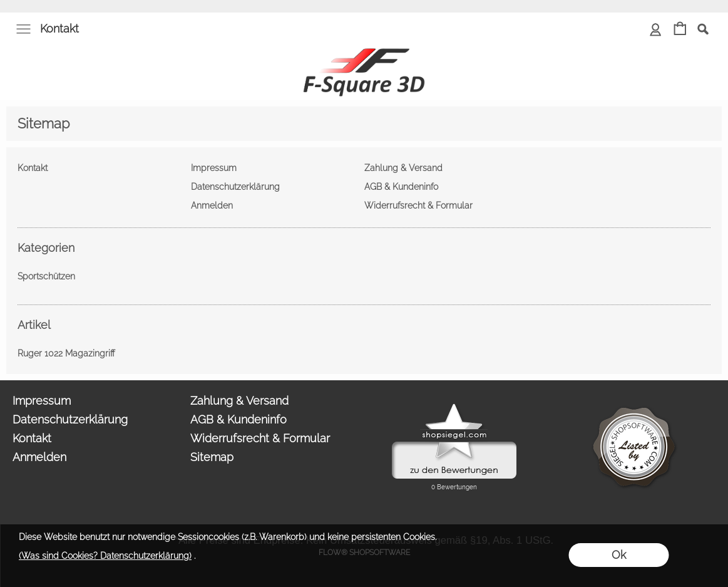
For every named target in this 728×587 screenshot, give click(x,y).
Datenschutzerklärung (70, 419)
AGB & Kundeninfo (238, 419)
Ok (619, 555)
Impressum (42, 401)
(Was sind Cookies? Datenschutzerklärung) (105, 556)
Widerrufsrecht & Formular (260, 438)
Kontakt (59, 29)
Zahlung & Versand (239, 401)
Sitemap (212, 457)
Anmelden (39, 457)
